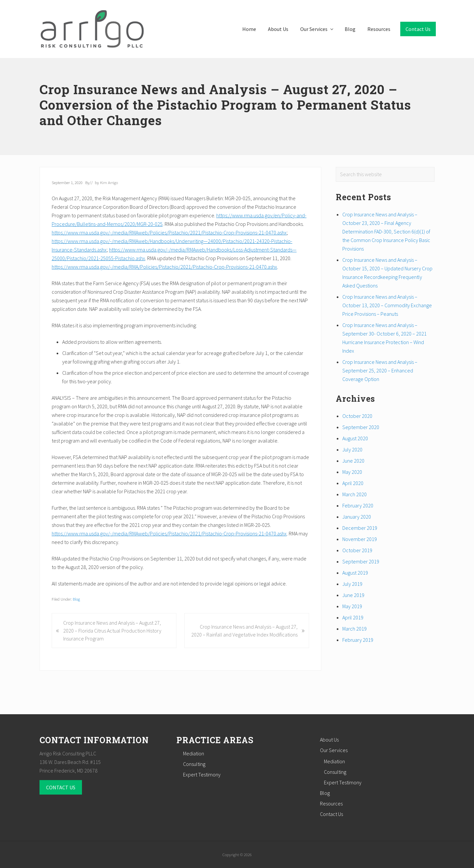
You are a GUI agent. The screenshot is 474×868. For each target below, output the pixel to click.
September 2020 (361, 427)
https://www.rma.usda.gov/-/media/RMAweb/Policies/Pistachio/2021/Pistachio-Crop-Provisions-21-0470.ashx (169, 232)
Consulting (194, 764)
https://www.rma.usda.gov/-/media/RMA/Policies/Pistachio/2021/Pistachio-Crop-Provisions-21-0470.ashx (164, 267)
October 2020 (357, 416)
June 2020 (353, 461)
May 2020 (352, 472)
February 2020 (358, 505)
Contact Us (331, 814)
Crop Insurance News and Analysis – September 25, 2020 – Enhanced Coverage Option (380, 370)
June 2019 (353, 595)
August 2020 (355, 438)
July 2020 (352, 449)
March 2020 (355, 494)
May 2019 (352, 606)
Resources (331, 803)
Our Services (334, 750)
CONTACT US (61, 787)
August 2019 (355, 573)
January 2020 (357, 517)
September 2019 (361, 561)
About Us (329, 740)
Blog (76, 599)
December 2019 (360, 528)
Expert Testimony (202, 774)
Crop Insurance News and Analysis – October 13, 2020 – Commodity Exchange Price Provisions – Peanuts (387, 305)
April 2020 (353, 483)
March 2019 (355, 629)
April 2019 (353, 617)
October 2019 (357, 550)
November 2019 (360, 539)
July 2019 (352, 584)
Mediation (194, 753)
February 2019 (358, 640)
